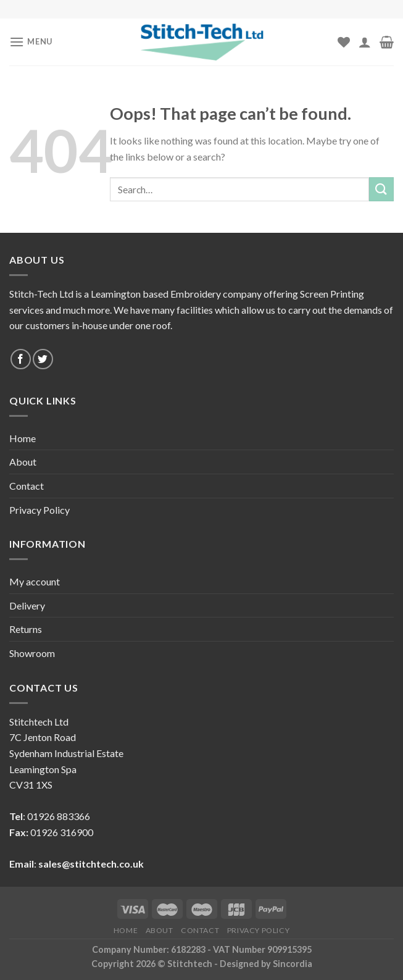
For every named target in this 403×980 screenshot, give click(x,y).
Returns (26, 629)
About (23, 462)
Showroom (32, 653)
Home (23, 438)
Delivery (27, 605)
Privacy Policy (39, 510)
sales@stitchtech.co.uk (91, 864)
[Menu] (31, 42)
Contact (27, 486)
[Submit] (381, 189)
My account (35, 581)
